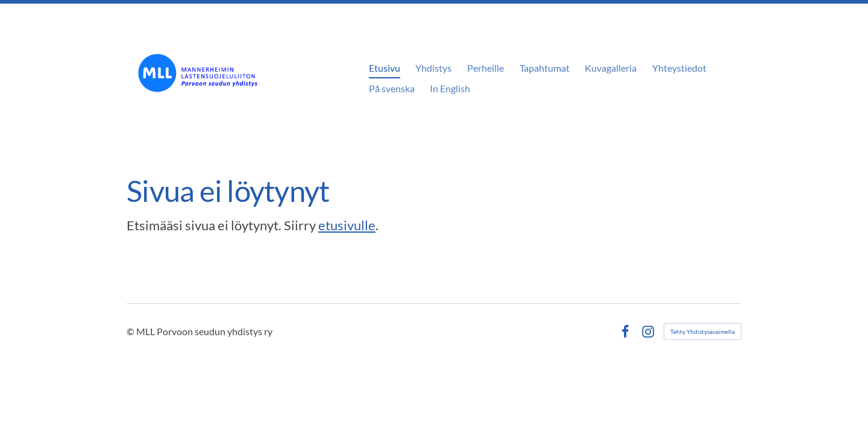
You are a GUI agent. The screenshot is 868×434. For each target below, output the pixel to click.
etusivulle (347, 225)
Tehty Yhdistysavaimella (703, 332)
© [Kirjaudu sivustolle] (131, 331)
